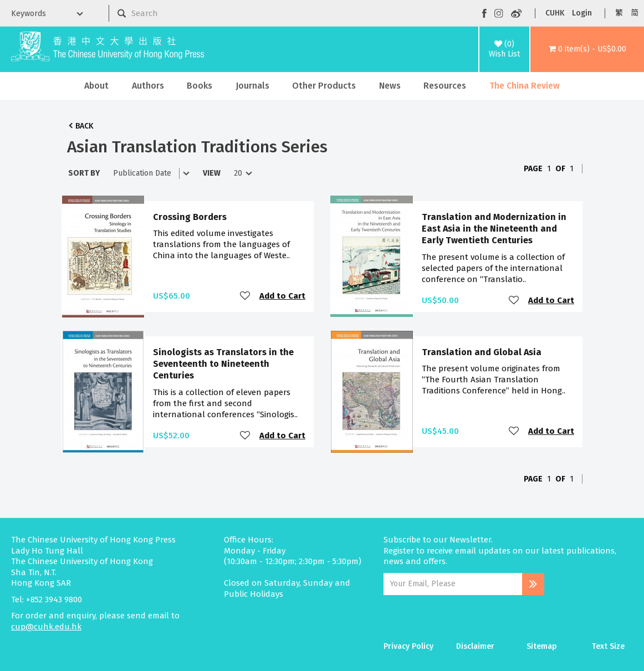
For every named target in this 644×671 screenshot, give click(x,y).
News (390, 86)
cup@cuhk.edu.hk (46, 627)
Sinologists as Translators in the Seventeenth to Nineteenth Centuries (223, 364)
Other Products (324, 86)
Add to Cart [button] (282, 296)
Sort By (84, 173)
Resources (445, 86)
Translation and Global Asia (482, 352)
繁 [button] (619, 13)
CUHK (555, 13)
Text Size (608, 646)
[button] (587, 49)
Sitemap (542, 646)
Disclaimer (475, 646)
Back (84, 126)
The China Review (525, 86)
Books (200, 86)
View (212, 173)
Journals (252, 86)
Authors (148, 86)
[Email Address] (453, 584)
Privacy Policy (408, 646)
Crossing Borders (190, 217)
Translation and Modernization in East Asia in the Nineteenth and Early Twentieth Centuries (494, 229)
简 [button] (635, 13)
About (96, 86)
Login (582, 13)
